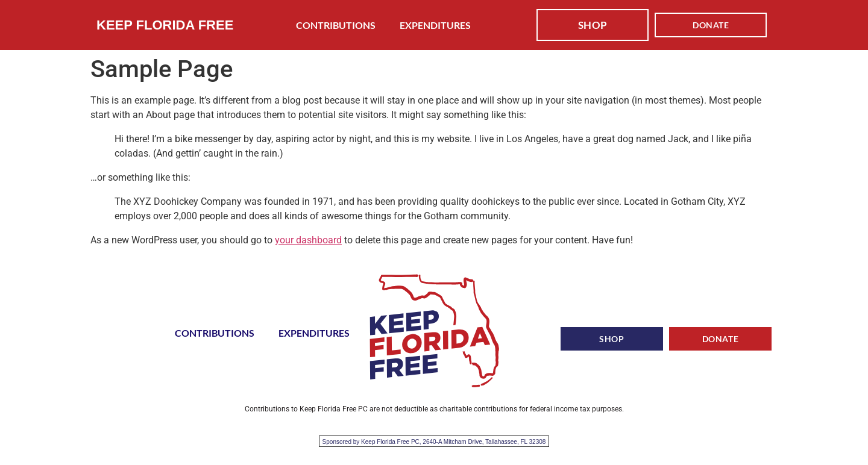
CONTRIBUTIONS (336, 25)
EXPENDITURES (435, 25)
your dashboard (308, 240)
